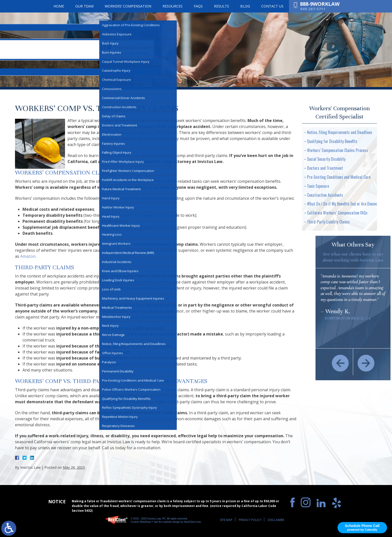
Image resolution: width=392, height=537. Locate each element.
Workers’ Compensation (128, 6)
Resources (172, 6)
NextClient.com (192, 522)
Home (59, 6)
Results (221, 6)
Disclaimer (276, 520)
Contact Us (272, 6)
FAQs (198, 6)
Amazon (28, 256)
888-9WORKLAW (320, 4)
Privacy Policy (250, 520)
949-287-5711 (313, 9)
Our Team (84, 6)
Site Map (226, 520)
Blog (245, 6)
